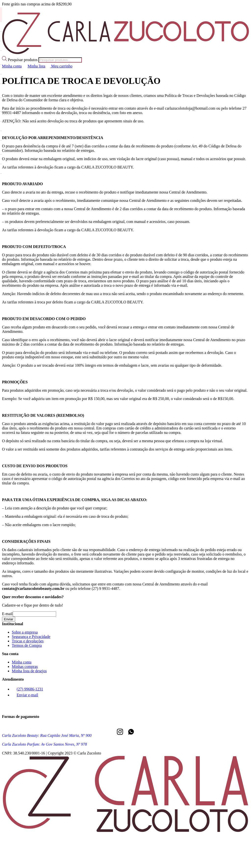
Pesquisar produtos (23, 60)
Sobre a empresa (25, 632)
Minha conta (22, 662)
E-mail (7, 614)
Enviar (9, 619)
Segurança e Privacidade (31, 637)
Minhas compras (25, 667)
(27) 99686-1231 (27, 689)
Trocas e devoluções (28, 641)
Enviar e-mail (25, 695)
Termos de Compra (27, 645)
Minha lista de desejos (29, 671)
